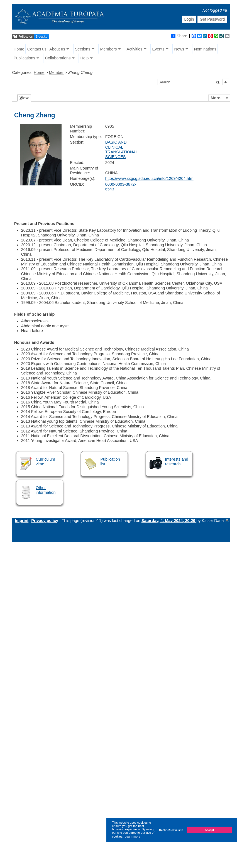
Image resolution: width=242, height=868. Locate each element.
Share (179, 36)
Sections (83, 49)
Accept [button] (209, 830)
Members (108, 49)
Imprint (22, 521)
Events (158, 49)
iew (24, 98)
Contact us (37, 49)
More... (217, 98)
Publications (25, 58)
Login (189, 19)
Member (56, 72)
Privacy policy (45, 521)
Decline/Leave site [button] (171, 830)
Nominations (205, 49)
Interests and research (177, 462)
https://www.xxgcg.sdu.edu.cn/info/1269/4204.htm (149, 178)
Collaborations (58, 58)
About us (57, 49)
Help (85, 58)
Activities (135, 49)
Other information (46, 490)
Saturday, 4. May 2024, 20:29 (169, 521)
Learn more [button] (133, 836)
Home (19, 49)
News (179, 49)
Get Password (212, 19)
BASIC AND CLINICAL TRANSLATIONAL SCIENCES (122, 149)
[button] (218, 83)
